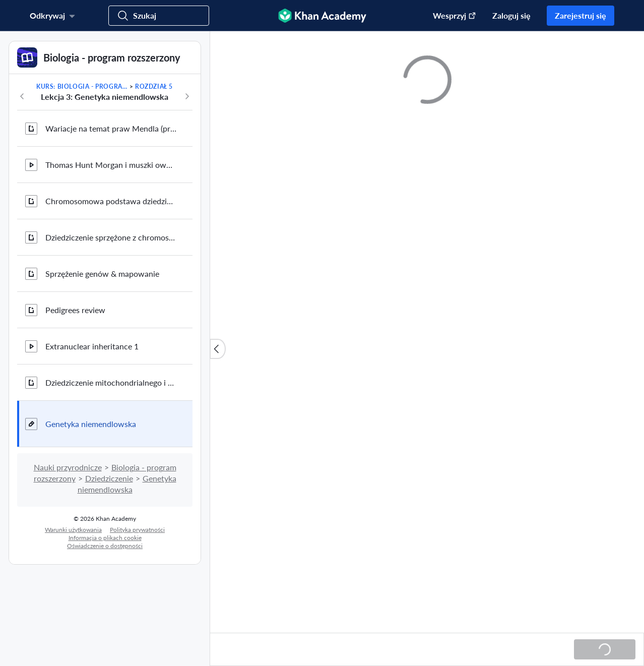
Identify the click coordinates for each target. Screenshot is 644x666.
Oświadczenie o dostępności (105, 546)
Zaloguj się (511, 15)
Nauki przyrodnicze (68, 467)
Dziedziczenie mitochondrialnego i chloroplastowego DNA (111, 382)
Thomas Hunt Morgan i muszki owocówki (111, 165)
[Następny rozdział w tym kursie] (187, 96)
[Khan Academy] (322, 16)
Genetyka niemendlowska (91, 424)
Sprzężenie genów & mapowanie (102, 274)
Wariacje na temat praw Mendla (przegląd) (111, 128)
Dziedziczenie (109, 478)
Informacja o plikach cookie (105, 538)
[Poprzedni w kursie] (22, 96)
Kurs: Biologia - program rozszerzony (82, 86)
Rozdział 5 (154, 86)
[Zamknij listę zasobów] (218, 349)
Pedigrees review (75, 310)
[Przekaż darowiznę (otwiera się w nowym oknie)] (449, 16)
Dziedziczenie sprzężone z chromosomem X (111, 237)
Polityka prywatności (137, 530)
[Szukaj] (159, 16)
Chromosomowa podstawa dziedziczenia (111, 201)
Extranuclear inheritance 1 (92, 346)
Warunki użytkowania (73, 530)
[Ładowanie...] (605, 649)
